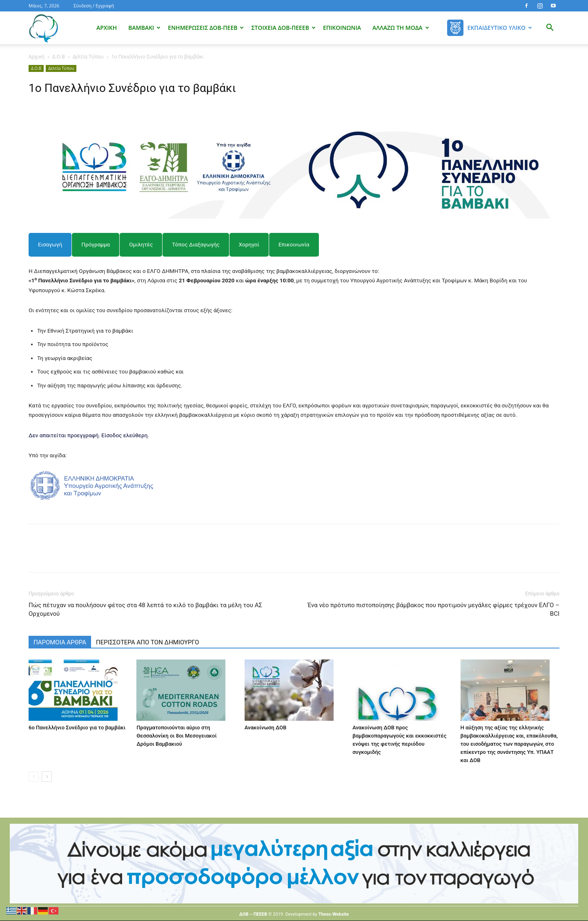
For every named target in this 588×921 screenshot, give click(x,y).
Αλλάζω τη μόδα (401, 28)
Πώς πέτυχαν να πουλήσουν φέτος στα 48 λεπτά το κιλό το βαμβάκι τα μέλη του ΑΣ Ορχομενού (145, 609)
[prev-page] (34, 777)
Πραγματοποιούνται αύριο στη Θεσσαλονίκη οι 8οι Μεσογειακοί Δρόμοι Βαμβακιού (176, 736)
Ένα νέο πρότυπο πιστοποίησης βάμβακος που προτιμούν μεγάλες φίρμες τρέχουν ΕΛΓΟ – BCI (433, 609)
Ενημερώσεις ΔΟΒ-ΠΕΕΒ (206, 28)
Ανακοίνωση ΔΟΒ (266, 728)
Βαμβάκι (144, 28)
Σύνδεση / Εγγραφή (94, 6)
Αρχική (107, 28)
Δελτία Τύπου (88, 57)
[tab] (50, 245)
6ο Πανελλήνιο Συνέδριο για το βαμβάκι (77, 728)
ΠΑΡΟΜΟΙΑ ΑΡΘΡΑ (60, 642)
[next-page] (47, 777)
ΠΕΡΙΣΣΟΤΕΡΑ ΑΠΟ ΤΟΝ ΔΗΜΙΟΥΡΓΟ (148, 642)
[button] (550, 28)
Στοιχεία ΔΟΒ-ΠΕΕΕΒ (283, 28)
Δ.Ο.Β (58, 57)
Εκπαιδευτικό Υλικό (500, 28)
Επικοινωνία (342, 28)
